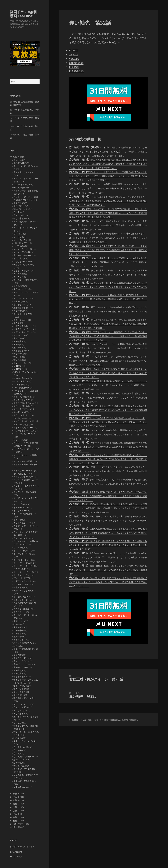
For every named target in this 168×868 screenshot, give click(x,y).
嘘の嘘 (17, 624)
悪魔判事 (18, 655)
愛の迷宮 (18, 673)
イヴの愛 (18, 520)
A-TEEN (17, 366)
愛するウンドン (21, 658)
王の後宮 (18, 341)
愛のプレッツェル (22, 664)
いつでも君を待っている (25, 431)
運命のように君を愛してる (26, 280)
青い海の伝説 (20, 766)
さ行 (15, 797)
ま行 (15, 811)
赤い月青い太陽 (21, 747)
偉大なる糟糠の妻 (22, 609)
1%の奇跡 (18, 234)
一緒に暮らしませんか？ (25, 590)
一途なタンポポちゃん (24, 265)
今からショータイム (23, 600)
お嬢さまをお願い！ (23, 326)
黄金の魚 (18, 360)
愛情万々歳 (19, 203)
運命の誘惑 (19, 286)
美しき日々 (19, 277)
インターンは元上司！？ (25, 514)
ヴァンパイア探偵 (22, 578)
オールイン (19, 335)
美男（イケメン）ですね (25, 741)
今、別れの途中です (23, 597)
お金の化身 (19, 301)
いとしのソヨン (21, 240)
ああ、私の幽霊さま (23, 397)
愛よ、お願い (20, 686)
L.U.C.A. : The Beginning (26, 372)
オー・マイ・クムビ (23, 563)
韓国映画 (16, 827)
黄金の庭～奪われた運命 (25, 781)
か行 (15, 794)
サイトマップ (16, 857)
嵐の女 (17, 637)
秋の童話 (18, 738)
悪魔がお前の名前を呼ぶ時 (26, 649)
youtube (74, 59)
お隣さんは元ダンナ (23, 329)
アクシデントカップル (24, 477)
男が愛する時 (20, 351)
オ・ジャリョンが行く (24, 314)
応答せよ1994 (20, 320)
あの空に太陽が (21, 412)
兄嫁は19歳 (19, 215)
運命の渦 (18, 763)
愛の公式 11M (21, 667)
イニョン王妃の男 (22, 252)
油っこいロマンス (22, 704)
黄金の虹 (18, 357)
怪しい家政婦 (20, 218)
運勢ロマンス (20, 760)
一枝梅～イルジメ (22, 584)
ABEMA (74, 55)
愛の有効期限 (20, 163)
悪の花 (17, 646)
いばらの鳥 (19, 246)
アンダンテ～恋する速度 (25, 492)
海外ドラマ (18, 824)
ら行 (15, 817)
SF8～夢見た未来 (21, 388)
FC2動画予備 (76, 71)
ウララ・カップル (22, 271)
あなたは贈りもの (22, 406)
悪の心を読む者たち (23, 643)
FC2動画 (74, 67)
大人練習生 (19, 627)
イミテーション (21, 507)
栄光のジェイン (21, 289)
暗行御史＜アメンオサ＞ (25, 698)
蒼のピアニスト (21, 209)
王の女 (17, 323)
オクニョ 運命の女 (22, 550)
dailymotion (76, 63)
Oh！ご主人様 (20, 381)
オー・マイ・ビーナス (24, 572)
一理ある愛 (19, 587)
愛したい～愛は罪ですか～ (26, 166)
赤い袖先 (18, 750)
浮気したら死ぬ (21, 707)
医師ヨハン (19, 621)
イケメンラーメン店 (23, 249)
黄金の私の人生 (21, 787)
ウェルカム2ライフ (22, 523)
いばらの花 (19, 440)
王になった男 (20, 710)
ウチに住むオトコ (22, 538)
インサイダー (20, 511)
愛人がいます (20, 689)
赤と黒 (17, 212)
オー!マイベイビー (22, 560)
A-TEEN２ (18, 369)
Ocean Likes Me (21, 378)
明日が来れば (20, 206)
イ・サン (18, 237)
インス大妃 (19, 258)
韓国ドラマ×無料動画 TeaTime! (23, 14)
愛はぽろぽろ (20, 677)
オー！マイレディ (22, 575)
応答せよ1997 (20, 304)
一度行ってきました (23, 581)
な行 (15, 804)
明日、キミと (20, 692)
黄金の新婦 (19, 354)
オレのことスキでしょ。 (25, 554)
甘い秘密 (18, 723)
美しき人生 (19, 274)
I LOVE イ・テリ (21, 185)
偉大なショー (20, 612)
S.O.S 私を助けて (21, 384)
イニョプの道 (20, 504)
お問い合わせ (16, 852)
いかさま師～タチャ (23, 261)
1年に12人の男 (20, 243)
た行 (15, 800)
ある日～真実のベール (24, 427)
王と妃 (17, 338)
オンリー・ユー (21, 363)
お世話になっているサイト (22, 846)
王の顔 (17, 344)
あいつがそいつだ (22, 400)
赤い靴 (17, 753)
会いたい (18, 160)
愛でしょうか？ (21, 661)
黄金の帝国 (19, 311)
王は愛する (19, 713)
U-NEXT (74, 50)
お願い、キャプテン (23, 332)
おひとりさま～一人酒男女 (26, 455)
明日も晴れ (19, 695)
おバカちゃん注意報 (23, 461)
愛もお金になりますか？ (25, 172)
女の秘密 (18, 630)
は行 (15, 807)
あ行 (15, 157)
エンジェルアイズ (22, 298)
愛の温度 (18, 670)
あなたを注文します (23, 409)
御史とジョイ (20, 640)
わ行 (15, 821)
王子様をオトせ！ (22, 308)
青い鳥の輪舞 (20, 188)
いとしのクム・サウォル (25, 434)
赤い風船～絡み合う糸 (24, 756)
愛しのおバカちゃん (23, 255)
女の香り (18, 634)
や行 (15, 814)
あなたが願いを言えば (24, 403)
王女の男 (18, 348)
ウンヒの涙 (19, 547)
